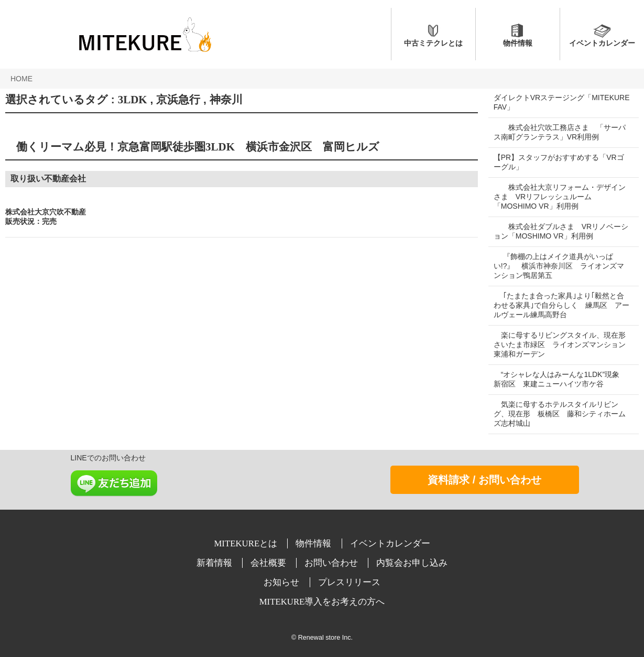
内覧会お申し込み (412, 563)
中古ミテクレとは (433, 43)
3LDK (133, 100)
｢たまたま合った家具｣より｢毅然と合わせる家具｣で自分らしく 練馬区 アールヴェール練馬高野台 (559, 305)
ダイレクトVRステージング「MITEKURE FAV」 (539, 102)
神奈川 (226, 100)
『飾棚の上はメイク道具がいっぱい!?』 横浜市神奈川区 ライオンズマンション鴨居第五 (559, 266)
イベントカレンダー (602, 43)
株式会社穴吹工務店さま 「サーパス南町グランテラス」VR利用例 (560, 132)
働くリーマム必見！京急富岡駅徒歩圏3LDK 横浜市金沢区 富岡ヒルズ (192, 147)
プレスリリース (349, 582)
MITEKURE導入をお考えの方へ (322, 602)
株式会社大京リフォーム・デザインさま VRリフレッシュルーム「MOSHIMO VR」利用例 (560, 197)
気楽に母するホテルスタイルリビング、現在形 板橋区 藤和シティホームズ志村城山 (560, 414)
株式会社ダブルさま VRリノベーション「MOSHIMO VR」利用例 (557, 231)
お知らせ (282, 582)
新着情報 (215, 563)
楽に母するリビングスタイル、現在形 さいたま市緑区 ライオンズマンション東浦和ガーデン (563, 344)
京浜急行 (178, 100)
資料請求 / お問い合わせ (484, 480)
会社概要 (269, 563)
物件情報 (518, 43)
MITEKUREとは (247, 543)
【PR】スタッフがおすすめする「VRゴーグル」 (559, 162)
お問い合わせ (332, 563)
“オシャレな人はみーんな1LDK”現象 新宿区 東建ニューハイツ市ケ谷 (560, 379)
